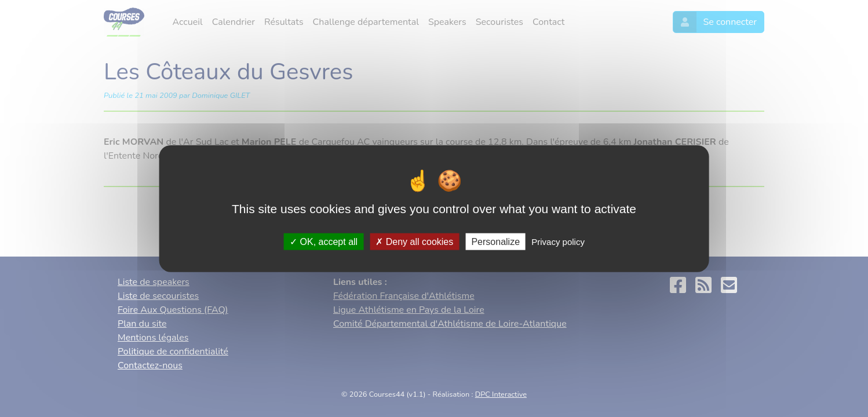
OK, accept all (324, 241)
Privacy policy (558, 241)
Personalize (495, 241)
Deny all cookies (414, 241)
